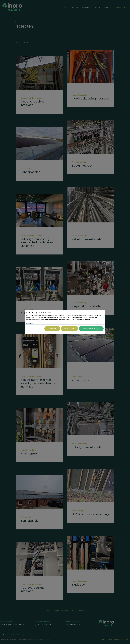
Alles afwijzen (69, 329)
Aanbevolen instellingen (91, 329)
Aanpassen (52, 329)
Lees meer (30, 323)
